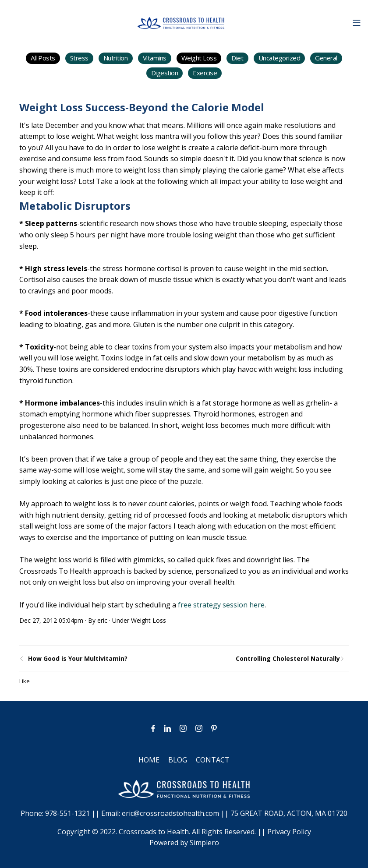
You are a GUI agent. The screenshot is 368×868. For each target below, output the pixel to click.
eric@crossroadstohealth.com (170, 813)
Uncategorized (280, 58)
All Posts (43, 58)
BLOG (178, 760)
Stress (79, 58)
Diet (237, 58)
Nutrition (116, 58)
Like (25, 681)
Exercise (205, 73)
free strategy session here (221, 605)
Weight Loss (199, 58)
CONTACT (213, 760)
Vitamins (155, 58)
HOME (149, 760)
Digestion (165, 73)
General (326, 58)
